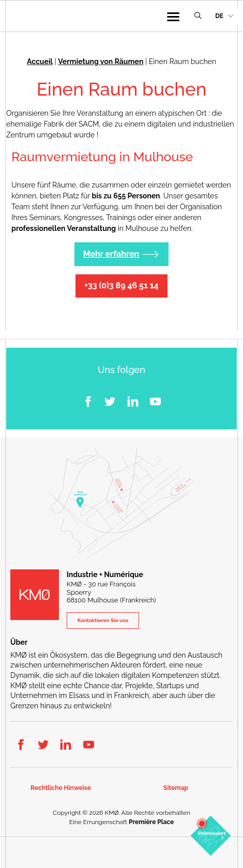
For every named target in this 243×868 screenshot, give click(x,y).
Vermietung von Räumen (101, 61)
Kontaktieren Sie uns (103, 620)
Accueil (40, 61)
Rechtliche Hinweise (61, 788)
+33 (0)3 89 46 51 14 (121, 285)
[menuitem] (224, 16)
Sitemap (176, 788)
